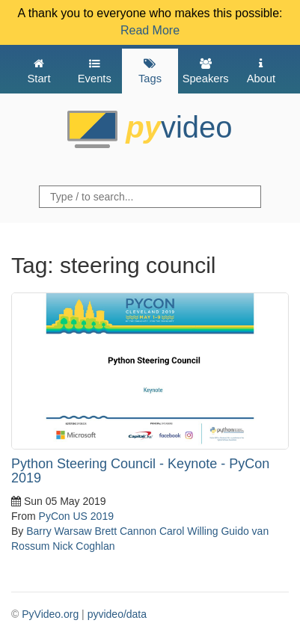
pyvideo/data (117, 614)
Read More (150, 30)
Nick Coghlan (83, 546)
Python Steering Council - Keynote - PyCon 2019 (140, 471)
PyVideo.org (50, 614)
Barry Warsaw (59, 531)
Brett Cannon (126, 531)
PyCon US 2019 (76, 516)
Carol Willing (189, 531)
